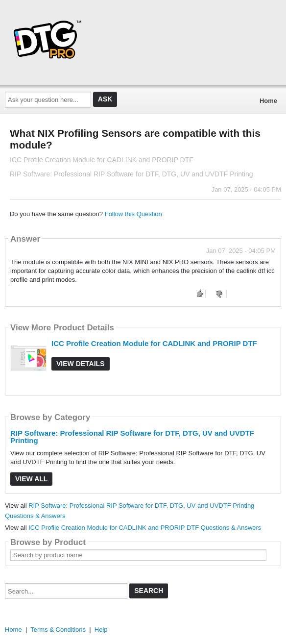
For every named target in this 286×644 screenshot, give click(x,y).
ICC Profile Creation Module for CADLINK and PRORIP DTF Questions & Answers (145, 528)
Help (101, 630)
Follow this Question (133, 214)
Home (268, 101)
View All (31, 479)
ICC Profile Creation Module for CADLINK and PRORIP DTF (154, 343)
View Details (81, 364)
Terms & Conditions (58, 630)
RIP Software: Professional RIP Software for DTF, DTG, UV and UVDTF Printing (132, 437)
